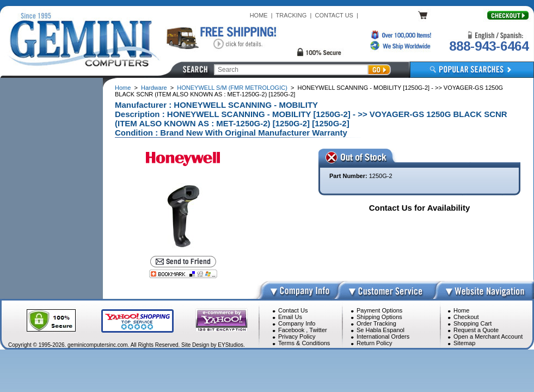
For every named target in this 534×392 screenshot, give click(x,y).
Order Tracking (376, 323)
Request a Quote (476, 330)
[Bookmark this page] (183, 274)
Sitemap (464, 343)
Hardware (154, 88)
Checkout (466, 317)
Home (123, 88)
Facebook (291, 330)
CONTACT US (334, 15)
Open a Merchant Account (488, 336)
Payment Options (379, 310)
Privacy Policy (297, 336)
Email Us (290, 317)
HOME (259, 15)
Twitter (318, 330)
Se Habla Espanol (380, 330)
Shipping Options (379, 317)
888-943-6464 (489, 46)
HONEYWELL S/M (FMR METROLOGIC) (232, 88)
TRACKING (291, 15)
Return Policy (374, 343)
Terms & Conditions (304, 343)
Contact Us (293, 310)
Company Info (297, 323)
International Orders (383, 336)
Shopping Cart (472, 323)
